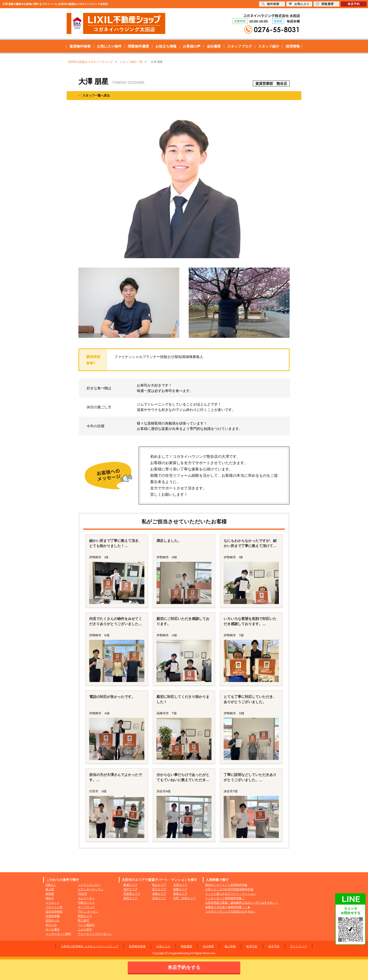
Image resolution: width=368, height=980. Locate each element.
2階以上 (51, 885)
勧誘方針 (252, 946)
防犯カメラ (85, 916)
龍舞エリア (180, 889)
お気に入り (163, 946)
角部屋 (50, 894)
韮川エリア (159, 889)
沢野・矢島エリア (184, 898)
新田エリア (130, 898)
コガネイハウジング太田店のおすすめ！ (230, 912)
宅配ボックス (86, 903)
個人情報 (230, 946)
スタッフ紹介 (269, 46)
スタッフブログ (240, 46)
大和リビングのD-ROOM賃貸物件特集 (229, 889)
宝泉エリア (159, 898)
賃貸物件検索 (80, 46)
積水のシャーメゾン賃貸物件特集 (226, 885)
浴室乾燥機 (53, 916)
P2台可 (82, 894)
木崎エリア (159, 894)
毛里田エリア (132, 894)
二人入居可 (85, 929)
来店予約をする (184, 967)
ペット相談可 (86, 925)
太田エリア (180, 885)
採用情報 (293, 46)
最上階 (50, 889)
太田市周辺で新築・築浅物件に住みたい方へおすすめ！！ (242, 903)
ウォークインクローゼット (95, 934)
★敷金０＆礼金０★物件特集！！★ (228, 907)
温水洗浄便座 (54, 912)
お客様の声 (192, 46)
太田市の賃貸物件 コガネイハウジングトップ (90, 946)
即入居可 (84, 920)
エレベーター (86, 898)
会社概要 (214, 46)
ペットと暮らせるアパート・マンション (230, 894)
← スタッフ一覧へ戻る (94, 95)
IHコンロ (51, 925)
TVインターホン (88, 912)
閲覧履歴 (187, 946)
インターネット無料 (58, 934)
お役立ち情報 (166, 46)
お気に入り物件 (109, 46)
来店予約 (274, 946)
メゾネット (53, 903)
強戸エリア (130, 889)
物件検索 (270, 4)
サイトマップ (299, 946)
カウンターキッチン (91, 889)
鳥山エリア (159, 885)
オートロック (86, 907)
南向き (50, 898)
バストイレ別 (54, 907)
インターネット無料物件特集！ (225, 898)
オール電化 (53, 929)
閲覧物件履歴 (138, 46)
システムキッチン (89, 885)
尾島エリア (180, 894)
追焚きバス (53, 920)
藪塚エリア (130, 885)
